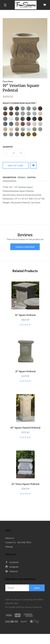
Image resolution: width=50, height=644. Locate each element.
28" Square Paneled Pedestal (25, 428)
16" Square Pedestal (25, 315)
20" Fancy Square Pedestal (25, 484)
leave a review (25, 247)
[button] (5, 5)
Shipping (31, 177)
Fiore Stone (8, 81)
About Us (10, 538)
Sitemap (9, 547)
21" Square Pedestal (25, 371)
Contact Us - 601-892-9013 (18, 542)
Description (9, 177)
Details (22, 177)
